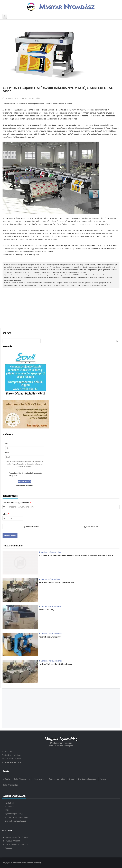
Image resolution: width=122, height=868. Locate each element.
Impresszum (7, 751)
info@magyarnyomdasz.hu (15, 844)
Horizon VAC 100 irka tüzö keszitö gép (56, 664)
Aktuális (7, 779)
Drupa (71, 779)
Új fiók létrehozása (31, 527)
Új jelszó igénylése (91, 527)
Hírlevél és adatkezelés (12, 759)
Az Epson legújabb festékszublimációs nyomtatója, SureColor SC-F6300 (58, 89)
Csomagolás (39, 779)
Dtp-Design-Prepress (87, 779)
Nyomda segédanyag (14, 814)
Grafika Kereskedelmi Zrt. (16, 821)
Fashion (103, 779)
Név (7, 444)
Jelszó (6, 514)
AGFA (7, 810)
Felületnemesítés (11, 785)
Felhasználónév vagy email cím (17, 502)
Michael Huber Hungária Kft (17, 817)
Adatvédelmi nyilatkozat (12, 755)
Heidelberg (10, 803)
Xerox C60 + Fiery (46, 610)
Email (7, 453)
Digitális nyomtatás (57, 779)
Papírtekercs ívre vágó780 (50, 637)
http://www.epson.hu (99, 285)
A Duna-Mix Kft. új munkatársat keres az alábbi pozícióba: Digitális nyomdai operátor (76, 555)
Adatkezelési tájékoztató (25, 486)
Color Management (22, 779)
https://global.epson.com (12, 280)
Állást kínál (57, 552)
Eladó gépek (57, 579)
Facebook (7, 848)
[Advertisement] (61, 309)
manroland (10, 807)
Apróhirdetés (46, 552)
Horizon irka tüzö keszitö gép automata (56, 582)
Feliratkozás (25, 482)
